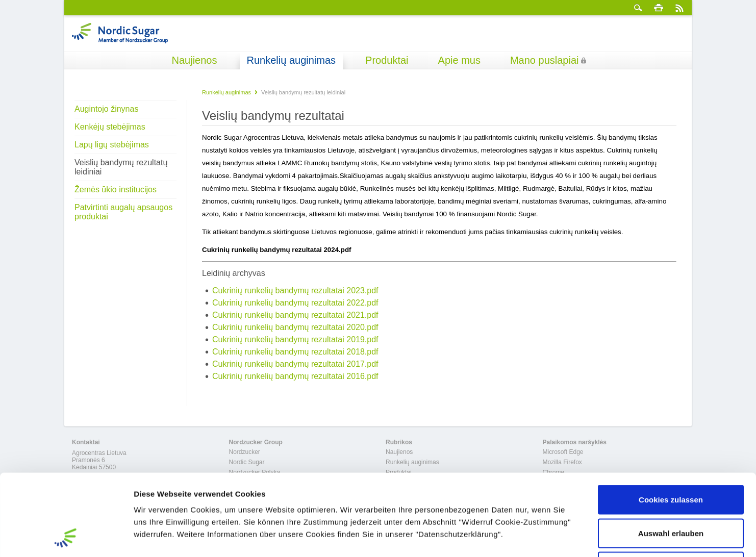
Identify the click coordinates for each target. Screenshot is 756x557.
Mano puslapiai (545, 60)
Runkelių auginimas (292, 60)
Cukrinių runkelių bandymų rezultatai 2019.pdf (295, 339)
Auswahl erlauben (671, 457)
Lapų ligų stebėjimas (112, 145)
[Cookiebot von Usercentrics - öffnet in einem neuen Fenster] (66, 537)
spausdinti (659, 8)
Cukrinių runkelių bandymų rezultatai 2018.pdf (295, 352)
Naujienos (195, 60)
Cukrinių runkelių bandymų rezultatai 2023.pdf (295, 290)
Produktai (387, 60)
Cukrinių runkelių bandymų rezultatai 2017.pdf (295, 364)
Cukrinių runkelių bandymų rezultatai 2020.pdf (295, 327)
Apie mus (459, 60)
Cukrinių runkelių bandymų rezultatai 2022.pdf (295, 303)
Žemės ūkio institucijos (116, 189)
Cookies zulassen (671, 423)
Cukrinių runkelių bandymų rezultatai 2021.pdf (295, 315)
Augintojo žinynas (106, 109)
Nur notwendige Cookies (671, 490)
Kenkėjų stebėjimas (110, 127)
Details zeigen (543, 537)
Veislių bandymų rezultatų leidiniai (121, 167)
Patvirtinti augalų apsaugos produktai (123, 212)
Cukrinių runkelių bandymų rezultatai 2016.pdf (295, 376)
